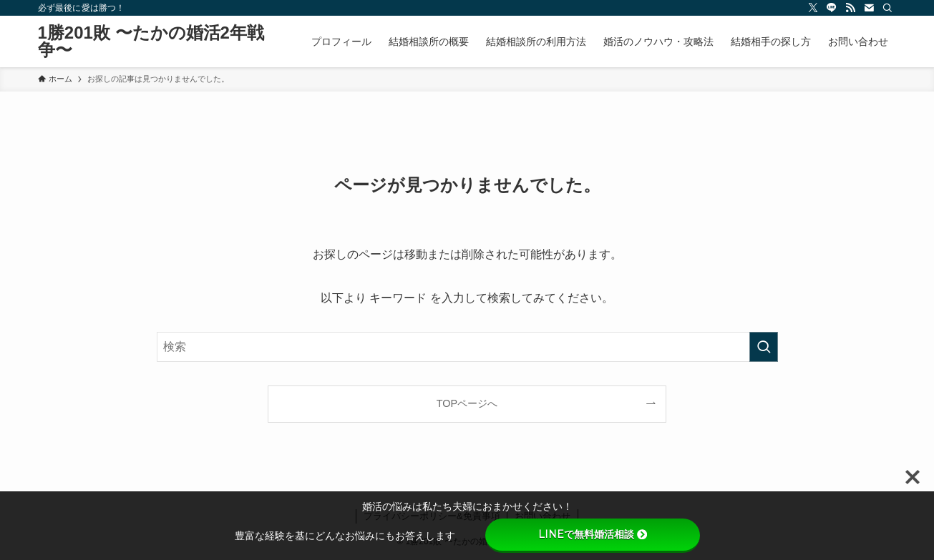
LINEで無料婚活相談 (593, 534)
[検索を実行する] (764, 347)
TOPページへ (467, 403)
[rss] (850, 8)
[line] (832, 8)
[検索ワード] (467, 347)
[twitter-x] (813, 8)
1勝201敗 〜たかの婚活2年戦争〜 (151, 41)
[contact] (869, 8)
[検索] (887, 8)
